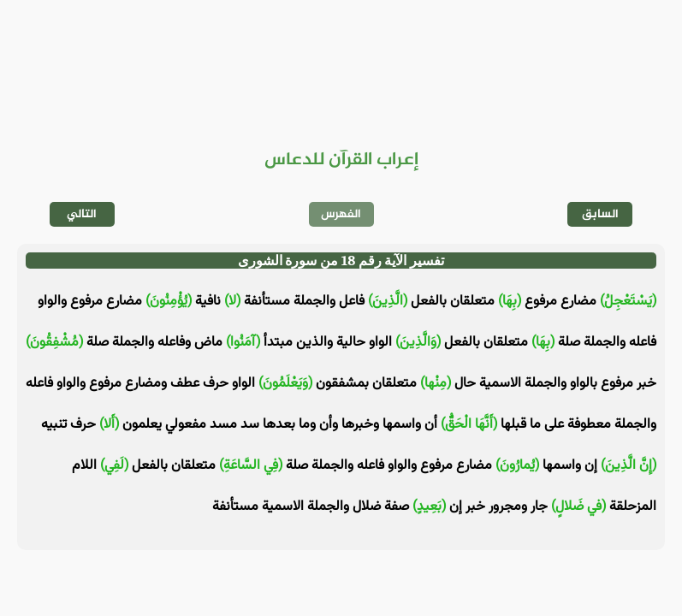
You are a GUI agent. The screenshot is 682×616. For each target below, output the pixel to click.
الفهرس (341, 214)
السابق (600, 214)
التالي (82, 214)
